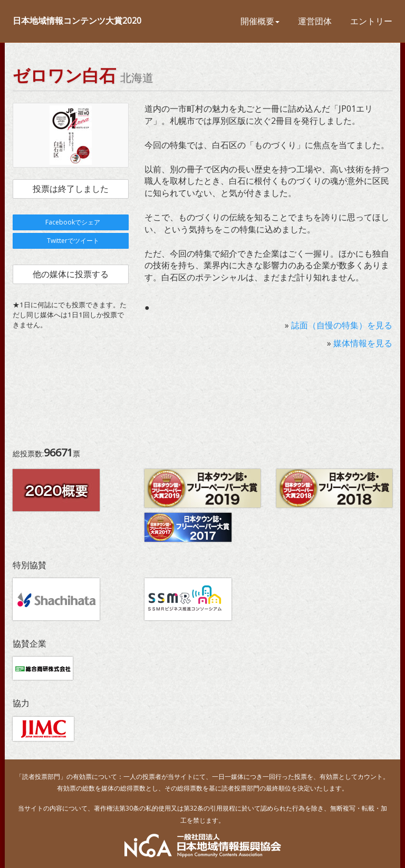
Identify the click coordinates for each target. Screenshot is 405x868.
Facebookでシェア (70, 222)
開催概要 (260, 21)
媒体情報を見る (363, 343)
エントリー (371, 21)
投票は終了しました (71, 189)
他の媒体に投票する (71, 274)
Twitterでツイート (71, 241)
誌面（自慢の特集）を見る (342, 325)
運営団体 (315, 21)
